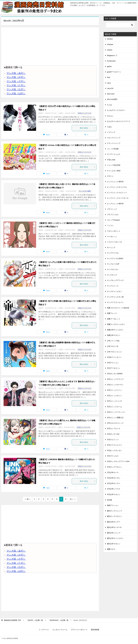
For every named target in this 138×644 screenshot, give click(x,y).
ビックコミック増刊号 (115, 182)
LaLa (109, 83)
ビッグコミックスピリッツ (117, 193)
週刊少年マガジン (114, 544)
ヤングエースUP (113, 264)
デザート (110, 176)
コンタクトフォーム (60, 630)
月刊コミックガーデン (115, 385)
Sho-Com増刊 (112, 99)
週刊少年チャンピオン (115, 538)
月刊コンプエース (114, 429)
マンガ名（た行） (16, 85)
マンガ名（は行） (16, 93)
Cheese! (110, 44)
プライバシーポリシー (79, 630)
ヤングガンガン (113, 269)
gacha (109, 66)
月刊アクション (113, 363)
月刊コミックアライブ (115, 379)
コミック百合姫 (113, 149)
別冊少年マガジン (114, 335)
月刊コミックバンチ (85, 113)
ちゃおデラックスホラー (116, 110)
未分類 (109, 500)
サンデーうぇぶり (114, 154)
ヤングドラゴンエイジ (115, 302)
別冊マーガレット (114, 319)
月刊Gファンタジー (114, 357)
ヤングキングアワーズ (115, 280)
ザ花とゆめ (111, 160)
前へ (29, 499)
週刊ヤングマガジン (114, 516)
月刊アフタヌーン (114, 368)
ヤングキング (112, 275)
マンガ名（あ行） (16, 73)
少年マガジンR (113, 346)
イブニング (111, 132)
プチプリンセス (113, 215)
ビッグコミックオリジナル (117, 187)
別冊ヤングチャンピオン (116, 324)
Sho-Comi (111, 94)
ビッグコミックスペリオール (118, 198)
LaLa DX (110, 88)
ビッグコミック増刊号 (115, 204)
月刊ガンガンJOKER (115, 374)
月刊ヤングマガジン (114, 467)
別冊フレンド (112, 313)
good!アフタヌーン (114, 72)
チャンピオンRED (85, 191)
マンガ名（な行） (16, 89)
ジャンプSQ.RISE (114, 165)
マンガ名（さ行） (16, 81)
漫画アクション (113, 505)
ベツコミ (110, 225)
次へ (72, 499)
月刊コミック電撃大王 (115, 418)
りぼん (109, 127)
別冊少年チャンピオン (115, 330)
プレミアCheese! (113, 220)
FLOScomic (111, 61)
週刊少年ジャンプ (114, 533)
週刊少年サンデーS (114, 527)
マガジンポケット (114, 231)
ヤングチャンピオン (114, 291)
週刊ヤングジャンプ (114, 511)
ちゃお (109, 105)
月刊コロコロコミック (115, 423)
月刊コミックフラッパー (116, 412)
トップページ (44, 630)
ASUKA (110, 39)
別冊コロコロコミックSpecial (118, 308)
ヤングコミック (113, 286)
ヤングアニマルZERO (115, 259)
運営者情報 (95, 630)
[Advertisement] (50, 46)
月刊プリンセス (113, 456)
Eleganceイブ (112, 55)
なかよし (110, 116)
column (110, 50)
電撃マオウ (111, 549)
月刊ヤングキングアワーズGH (118, 461)
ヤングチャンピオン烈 (115, 297)
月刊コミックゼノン (114, 396)
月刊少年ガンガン (114, 478)
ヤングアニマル (113, 253)
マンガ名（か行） (16, 77)
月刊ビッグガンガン (114, 450)
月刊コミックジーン (114, 390)
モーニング (111, 247)
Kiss (109, 77)
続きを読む (88, 128)
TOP (12, 620)
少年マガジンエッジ (114, 352)
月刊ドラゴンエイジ (114, 445)
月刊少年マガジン (114, 494)
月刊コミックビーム (114, 407)
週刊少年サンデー (114, 522)
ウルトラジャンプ (114, 138)
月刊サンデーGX (113, 434)
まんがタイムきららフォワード (119, 121)
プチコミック (112, 209)
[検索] (120, 25)
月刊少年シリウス (114, 489)
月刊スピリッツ (113, 440)
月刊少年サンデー (114, 483)
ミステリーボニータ (114, 242)
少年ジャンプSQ (113, 341)
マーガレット (112, 237)
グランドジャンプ (114, 143)
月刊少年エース (113, 472)
